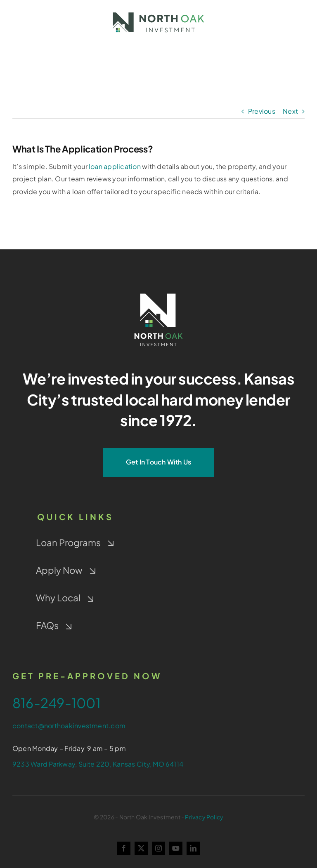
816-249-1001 (57, 703)
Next (290, 111)
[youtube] (176, 848)
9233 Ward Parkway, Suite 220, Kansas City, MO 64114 (98, 764)
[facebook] (124, 848)
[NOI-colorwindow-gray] (158, 11)
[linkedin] (193, 848)
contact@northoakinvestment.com (69, 726)
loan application (115, 166)
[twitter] (141, 848)
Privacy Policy (204, 817)
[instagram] (158, 848)
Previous (262, 111)
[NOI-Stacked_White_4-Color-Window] (158, 292)
